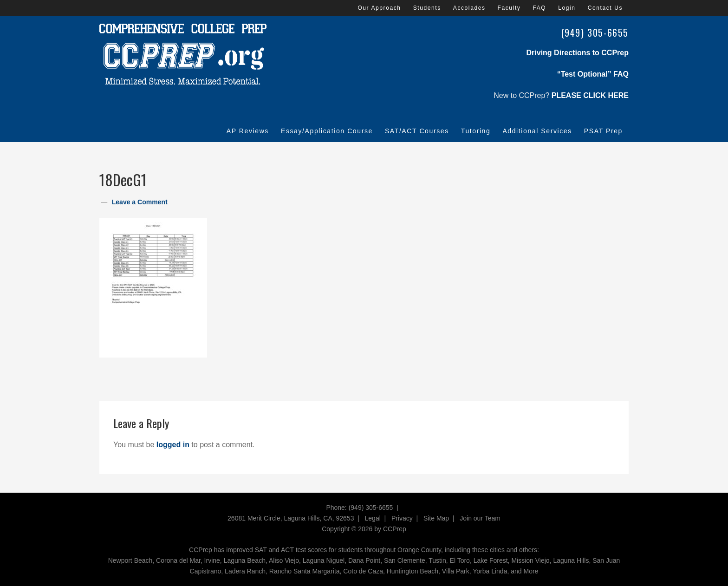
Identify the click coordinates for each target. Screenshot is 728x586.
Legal (373, 518)
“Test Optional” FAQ (593, 74)
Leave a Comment (140, 202)
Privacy (402, 518)
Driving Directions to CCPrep (578, 53)
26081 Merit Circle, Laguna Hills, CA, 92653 (291, 518)
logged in (173, 445)
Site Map (436, 518)
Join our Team (480, 518)
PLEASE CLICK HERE (590, 95)
